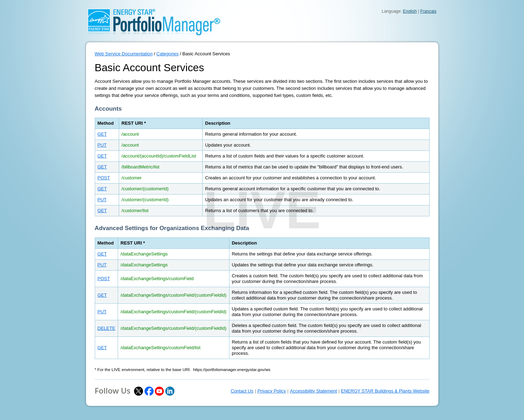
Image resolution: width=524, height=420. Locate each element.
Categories (168, 54)
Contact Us (242, 391)
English (410, 11)
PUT (102, 145)
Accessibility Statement (314, 391)
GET (102, 134)
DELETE (107, 328)
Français (428, 11)
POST (104, 178)
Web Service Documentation (124, 54)
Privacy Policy (272, 391)
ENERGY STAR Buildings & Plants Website (385, 391)
